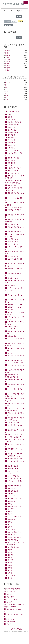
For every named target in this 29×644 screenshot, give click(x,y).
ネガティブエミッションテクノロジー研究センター (14, 436)
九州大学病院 (12, 185)
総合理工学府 (12, 535)
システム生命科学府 (14, 517)
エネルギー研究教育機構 (14, 199)
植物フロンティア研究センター (14, 414)
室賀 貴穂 (8, 68)
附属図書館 (11, 191)
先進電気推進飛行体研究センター (14, 431)
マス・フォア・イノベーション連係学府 (14, 544)
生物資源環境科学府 (14, 537)
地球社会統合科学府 (14, 499)
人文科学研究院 (13, 120)
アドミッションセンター (14, 296)
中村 (7, 96)
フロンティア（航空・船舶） (13, 615)
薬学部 (10, 570)
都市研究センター (14, 423)
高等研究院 (11, 166)
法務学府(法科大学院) (15, 506)
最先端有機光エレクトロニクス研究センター (14, 419)
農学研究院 (11, 160)
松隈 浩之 (8, 70)
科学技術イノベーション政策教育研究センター (14, 376)
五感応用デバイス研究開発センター (14, 400)
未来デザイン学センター (14, 270)
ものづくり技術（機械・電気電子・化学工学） (14, 606)
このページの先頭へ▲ (18, 629)
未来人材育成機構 (14, 224)
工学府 (10, 527)
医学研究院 (11, 140)
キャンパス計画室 (14, 476)
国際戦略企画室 (13, 469)
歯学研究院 (11, 143)
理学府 (10, 512)
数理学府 (11, 514)
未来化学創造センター (15, 305)
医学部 (10, 565)
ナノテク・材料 (12, 599)
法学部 (10, 558)
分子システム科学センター (14, 340)
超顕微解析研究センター (14, 274)
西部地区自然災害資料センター (14, 282)
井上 (7, 98)
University (8, 83)
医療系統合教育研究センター (14, 260)
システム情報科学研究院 (14, 154)
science (7, 91)
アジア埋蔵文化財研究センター (14, 390)
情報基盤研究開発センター (14, 194)
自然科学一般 (11, 621)
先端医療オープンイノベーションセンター (14, 328)
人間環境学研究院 (14, 125)
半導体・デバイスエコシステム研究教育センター (14, 455)
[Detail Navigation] (26, 2)
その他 (9, 624)
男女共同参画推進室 (14, 486)
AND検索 (8, 21)
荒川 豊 (7, 57)
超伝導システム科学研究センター (14, 265)
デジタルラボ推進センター (14, 462)
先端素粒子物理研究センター (14, 381)
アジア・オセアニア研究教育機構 (14, 204)
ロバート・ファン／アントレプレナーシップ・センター (14, 290)
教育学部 (11, 555)
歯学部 (10, 568)
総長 (9, 114)
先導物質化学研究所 (14, 173)
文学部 (10, 552)
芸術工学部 (11, 576)
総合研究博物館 (13, 244)
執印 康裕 (8, 51)
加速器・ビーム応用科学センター (14, 313)
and (6, 87)
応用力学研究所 (13, 171)
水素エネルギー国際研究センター (14, 301)
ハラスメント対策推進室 (14, 482)
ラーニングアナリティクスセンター (14, 441)
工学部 (10, 573)
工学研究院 (11, 148)
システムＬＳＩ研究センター (14, 248)
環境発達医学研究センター (14, 357)
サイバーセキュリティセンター (14, 405)
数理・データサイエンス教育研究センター (14, 409)
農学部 (10, 578)
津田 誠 (7, 53)
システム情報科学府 (14, 532)
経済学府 (11, 509)
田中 (7, 85)
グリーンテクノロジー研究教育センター (14, 318)
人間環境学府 (12, 501)
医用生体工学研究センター (14, 366)
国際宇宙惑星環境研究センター (14, 253)
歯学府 (10, 522)
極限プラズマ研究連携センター (14, 332)
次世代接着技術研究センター (14, 426)
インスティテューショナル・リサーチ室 (14, 472)
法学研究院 (11, 127)
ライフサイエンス (12, 592)
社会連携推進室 (13, 466)
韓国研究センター (14, 256)
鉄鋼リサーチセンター (15, 307)
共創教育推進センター (15, 459)
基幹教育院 (11, 163)
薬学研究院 (11, 145)
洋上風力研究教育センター (14, 445)
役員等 (10, 117)
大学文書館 (11, 285)
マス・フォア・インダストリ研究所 (14, 177)
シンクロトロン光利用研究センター (14, 323)
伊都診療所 (11, 494)
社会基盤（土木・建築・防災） (14, 610)
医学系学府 (11, 519)
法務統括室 (11, 488)
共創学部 (11, 550)
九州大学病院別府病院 (15, 188)
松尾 (7, 100)
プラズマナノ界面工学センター (14, 349)
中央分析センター (14, 239)
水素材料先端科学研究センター (14, 385)
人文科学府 (11, 496)
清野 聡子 (8, 62)
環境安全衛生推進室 (14, 478)
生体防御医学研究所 (14, 168)
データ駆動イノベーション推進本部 (14, 221)
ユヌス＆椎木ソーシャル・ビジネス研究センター (14, 362)
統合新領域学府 (13, 540)
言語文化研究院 (13, 132)
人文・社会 (10, 619)
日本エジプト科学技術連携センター (14, 345)
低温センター (12, 310)
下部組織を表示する (12, 111)
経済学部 (11, 560)
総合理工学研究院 (14, 158)
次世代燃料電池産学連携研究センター (14, 371)
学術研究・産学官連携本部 (14, 211)
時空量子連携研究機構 (15, 207)
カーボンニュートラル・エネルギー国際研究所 (14, 182)
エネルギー (10, 602)
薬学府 (10, 524)
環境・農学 (10, 597)
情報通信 (9, 594)
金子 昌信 (8, 59)
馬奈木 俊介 (8, 55)
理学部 (10, 563)
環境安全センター (14, 278)
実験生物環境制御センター (14, 228)
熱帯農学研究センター (15, 232)
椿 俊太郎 (8, 66)
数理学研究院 (12, 138)
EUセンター (12, 353)
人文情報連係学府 (14, 547)
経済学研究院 (12, 130)
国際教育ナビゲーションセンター (14, 450)
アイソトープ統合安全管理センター (14, 235)
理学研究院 (11, 135)
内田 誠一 (8, 64)
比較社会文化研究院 (14, 122)
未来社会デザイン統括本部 (14, 216)
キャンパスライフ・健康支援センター (14, 395)
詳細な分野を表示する (13, 589)
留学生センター (13, 242)
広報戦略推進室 (13, 491)
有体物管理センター (14, 336)
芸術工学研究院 (13, 150)
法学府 (10, 504)
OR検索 (14, 21)
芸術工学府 (11, 530)
